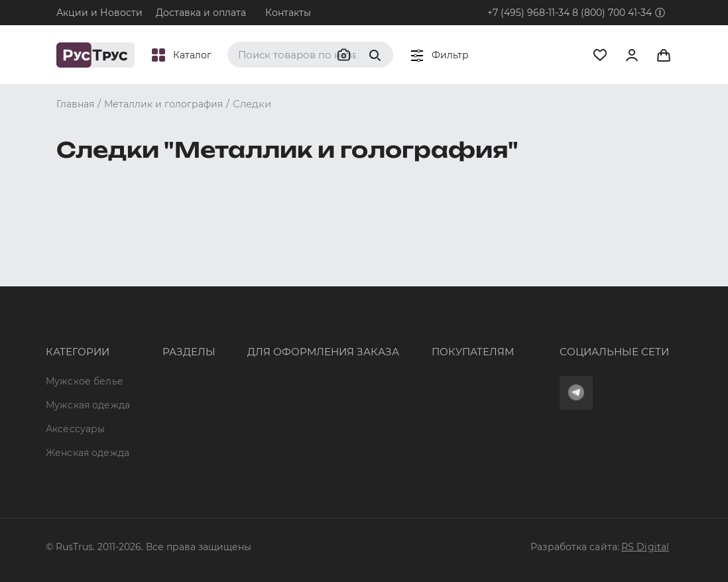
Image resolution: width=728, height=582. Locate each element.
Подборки (152, 357)
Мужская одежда (68, 314)
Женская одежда (67, 373)
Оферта (371, 285)
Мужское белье (85, 285)
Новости (148, 405)
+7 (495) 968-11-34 (528, 13)
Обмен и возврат (395, 333)
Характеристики (167, 333)
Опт (135, 285)
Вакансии (150, 429)
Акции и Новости (99, 13)
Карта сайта (156, 453)
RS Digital (645, 547)
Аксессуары (75, 344)
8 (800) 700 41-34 (612, 13)
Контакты (288, 13)
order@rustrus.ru (249, 345)
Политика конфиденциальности (433, 357)
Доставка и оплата (201, 13)
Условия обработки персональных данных (438, 386)
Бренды (146, 309)
